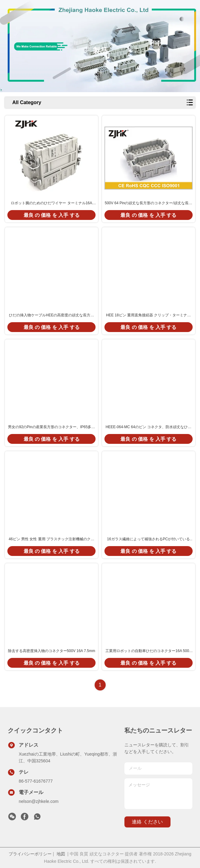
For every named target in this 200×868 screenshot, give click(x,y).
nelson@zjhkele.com (39, 801)
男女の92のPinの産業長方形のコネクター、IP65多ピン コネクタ (51, 427)
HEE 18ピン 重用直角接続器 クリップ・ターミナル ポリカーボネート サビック (148, 315)
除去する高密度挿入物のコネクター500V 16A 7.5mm (52, 651)
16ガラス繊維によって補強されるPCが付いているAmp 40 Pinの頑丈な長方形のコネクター (148, 539)
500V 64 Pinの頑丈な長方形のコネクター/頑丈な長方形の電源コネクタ (149, 203)
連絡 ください (147, 822)
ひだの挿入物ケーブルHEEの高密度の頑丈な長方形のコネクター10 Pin (51, 315)
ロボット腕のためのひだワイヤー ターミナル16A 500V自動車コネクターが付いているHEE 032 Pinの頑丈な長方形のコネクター (51, 203)
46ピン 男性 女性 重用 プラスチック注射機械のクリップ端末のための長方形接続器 (51, 539)
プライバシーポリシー (30, 854)
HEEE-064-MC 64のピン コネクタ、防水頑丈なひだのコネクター (149, 427)
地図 (61, 854)
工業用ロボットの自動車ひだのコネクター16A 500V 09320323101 (148, 651)
